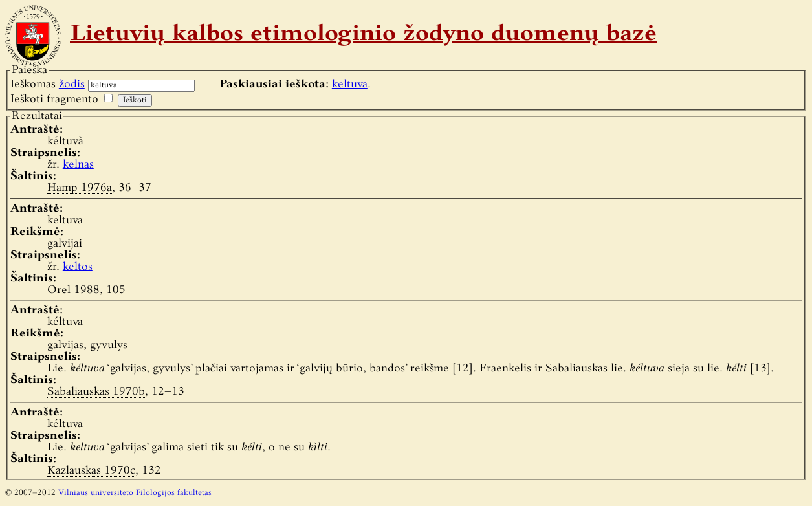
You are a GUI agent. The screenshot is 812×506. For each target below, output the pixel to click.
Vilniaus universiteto (96, 493)
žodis (72, 84)
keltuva (350, 84)
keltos (78, 267)
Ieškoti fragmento (54, 99)
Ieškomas (48, 84)
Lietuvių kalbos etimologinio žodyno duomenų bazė (363, 35)
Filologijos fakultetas (174, 493)
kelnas (78, 165)
